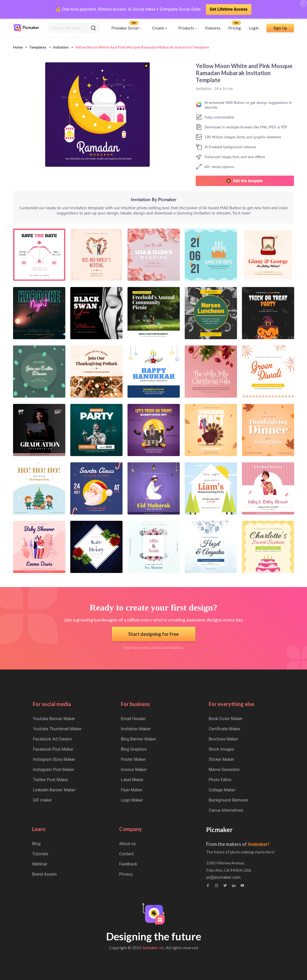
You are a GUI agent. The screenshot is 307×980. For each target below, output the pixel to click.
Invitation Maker (136, 729)
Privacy (126, 874)
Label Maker (132, 780)
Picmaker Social (125, 28)
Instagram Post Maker (53, 770)
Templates (38, 47)
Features (213, 28)
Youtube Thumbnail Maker (57, 729)
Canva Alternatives (226, 810)
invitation (61, 47)
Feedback (128, 864)
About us (128, 844)
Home (18, 47)
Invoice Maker (134, 770)
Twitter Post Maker (50, 780)
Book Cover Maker (226, 719)
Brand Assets (45, 874)
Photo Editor (220, 780)
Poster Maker (133, 759)
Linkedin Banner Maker (54, 790)
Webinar (40, 864)
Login (254, 28)
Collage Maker (222, 790)
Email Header (133, 719)
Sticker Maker (221, 759)
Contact (126, 854)
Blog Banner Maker (139, 739)
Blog (36, 844)
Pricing (235, 28)
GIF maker (42, 800)
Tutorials (40, 854)
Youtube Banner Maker (54, 719)
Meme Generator (224, 770)
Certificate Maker (225, 729)
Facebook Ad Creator (52, 739)
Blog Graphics (134, 749)
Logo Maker (132, 800)
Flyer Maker (132, 790)
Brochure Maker (224, 739)
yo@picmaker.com (223, 877)
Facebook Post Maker (53, 749)
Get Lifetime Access (229, 9)
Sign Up (280, 28)
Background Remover (229, 800)
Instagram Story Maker (54, 759)
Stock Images (221, 749)
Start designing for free (153, 634)
